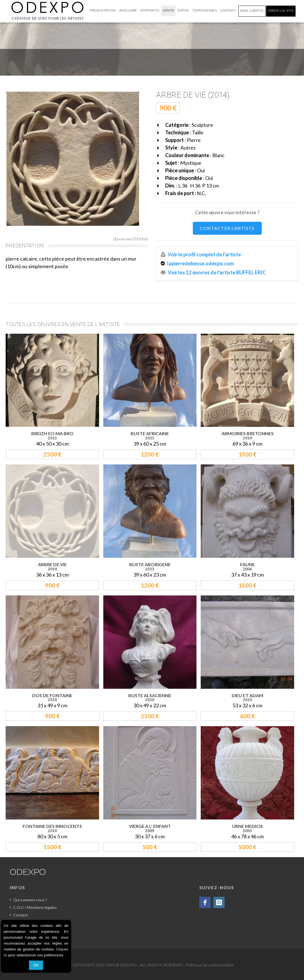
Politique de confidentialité (210, 965)
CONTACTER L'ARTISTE (227, 228)
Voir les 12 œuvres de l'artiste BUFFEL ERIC (217, 272)
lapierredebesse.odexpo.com (200, 263)
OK (36, 965)
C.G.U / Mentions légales (35, 907)
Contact (21, 915)
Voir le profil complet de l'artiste (204, 254)
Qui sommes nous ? (30, 900)
